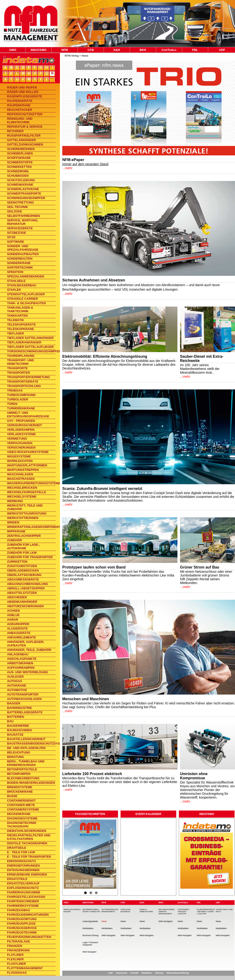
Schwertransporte (24, 194)
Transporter (18, 373)
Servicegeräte (20, 228)
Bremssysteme (20, 787)
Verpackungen (20, 443)
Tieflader (16, 333)
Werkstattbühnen (23, 518)
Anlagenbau (18, 654)
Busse (12, 796)
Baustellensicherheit (26, 739)
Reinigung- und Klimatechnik (20, 120)
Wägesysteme (19, 456)
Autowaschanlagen (24, 699)
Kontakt (134, 973)
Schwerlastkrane (23, 189)
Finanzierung (18, 950)
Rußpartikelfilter (24, 136)
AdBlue (13, 615)
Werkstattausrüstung (27, 513)
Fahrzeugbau (19, 910)
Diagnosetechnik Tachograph (22, 825)
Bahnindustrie (20, 708)
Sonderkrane (19, 263)
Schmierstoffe (20, 162)
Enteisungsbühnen (23, 870)
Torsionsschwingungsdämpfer (31, 351)
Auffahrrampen (21, 668)
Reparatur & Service (25, 127)
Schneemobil (18, 171)
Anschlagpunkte (22, 659)
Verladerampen (21, 430)
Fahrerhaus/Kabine (24, 892)
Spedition (15, 272)
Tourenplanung (21, 356)
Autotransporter (23, 694)
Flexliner (15, 959)
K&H (117, 50)
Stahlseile (16, 281)
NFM (65, 50)
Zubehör (14, 540)
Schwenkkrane (20, 185)
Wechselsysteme (22, 497)
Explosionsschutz (23, 888)
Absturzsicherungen (25, 606)
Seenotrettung (20, 202)
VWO (13, 50)
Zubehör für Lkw (22, 553)
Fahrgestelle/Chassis (26, 897)
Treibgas (15, 390)
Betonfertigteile (22, 769)
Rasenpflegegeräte (25, 96)
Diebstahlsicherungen (27, 831)
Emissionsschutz (22, 861)
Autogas (15, 681)
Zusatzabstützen (22, 566)
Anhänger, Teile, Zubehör (29, 650)
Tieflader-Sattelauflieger (30, 347)
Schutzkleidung (21, 180)
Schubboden (18, 176)
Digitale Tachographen (27, 843)
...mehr (67, 168)
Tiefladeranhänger (24, 342)
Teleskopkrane (20, 329)
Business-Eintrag (90, 935)
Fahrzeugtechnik (22, 932)
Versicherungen (21, 448)
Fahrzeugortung (22, 919)
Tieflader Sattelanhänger (30, 338)
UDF (222, 50)
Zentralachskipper (24, 536)
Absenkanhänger (22, 602)
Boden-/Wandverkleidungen (31, 783)
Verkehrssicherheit (25, 425)
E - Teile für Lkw (21, 852)
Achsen (13, 611)
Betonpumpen (19, 774)
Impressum (121, 973)
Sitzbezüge (17, 233)
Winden (13, 522)
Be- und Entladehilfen (26, 748)
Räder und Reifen (22, 87)
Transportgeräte (23, 382)
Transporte (17, 368)
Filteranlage (19, 941)
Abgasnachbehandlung (27, 584)
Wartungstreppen (23, 470)
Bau (10, 721)
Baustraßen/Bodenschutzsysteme (31, 744)
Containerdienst (21, 801)
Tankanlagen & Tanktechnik (20, 309)
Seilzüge (15, 211)
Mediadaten (88, 928)
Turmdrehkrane (21, 408)
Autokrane (17, 686)
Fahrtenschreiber (23, 901)
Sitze (11, 237)
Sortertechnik (20, 267)
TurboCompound (21, 395)
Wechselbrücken (22, 488)
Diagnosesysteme (22, 818)
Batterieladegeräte (25, 712)
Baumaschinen (19, 730)
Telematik (16, 320)
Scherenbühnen (21, 149)
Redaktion (147, 973)
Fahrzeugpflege (21, 924)
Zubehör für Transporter (30, 557)
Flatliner (15, 955)
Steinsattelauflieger (26, 294)
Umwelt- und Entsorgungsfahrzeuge (28, 415)
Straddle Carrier (23, 299)
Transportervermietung (29, 377)
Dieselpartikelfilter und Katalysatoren (29, 837)
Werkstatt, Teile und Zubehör (25, 507)
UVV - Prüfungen (21, 421)
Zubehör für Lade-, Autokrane (23, 546)
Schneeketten (19, 167)
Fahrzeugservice (22, 928)
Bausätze (15, 735)
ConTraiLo (169, 50)
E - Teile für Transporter (29, 857)
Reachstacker (20, 110)
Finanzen (15, 946)
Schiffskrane (19, 158)
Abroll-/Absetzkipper (26, 588)
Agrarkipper (18, 624)
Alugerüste (17, 628)
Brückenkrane (20, 792)
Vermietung (17, 439)
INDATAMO (38, 50)
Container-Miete (21, 805)
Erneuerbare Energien (27, 874)
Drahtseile (17, 848)
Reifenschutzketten (25, 114)
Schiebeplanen (20, 153)
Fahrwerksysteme (23, 906)
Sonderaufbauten (23, 254)
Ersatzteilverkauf (23, 883)
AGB (110, 973)
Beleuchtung (19, 752)
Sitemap (159, 973)
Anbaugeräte (19, 633)
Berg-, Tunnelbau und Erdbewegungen (26, 763)
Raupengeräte (20, 101)
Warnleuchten (20, 461)
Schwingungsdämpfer (26, 198)
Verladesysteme (21, 434)
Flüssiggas (17, 973)
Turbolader (18, 399)
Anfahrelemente (22, 637)
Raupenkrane (19, 105)
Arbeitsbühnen (20, 663)
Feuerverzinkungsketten (29, 937)
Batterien (16, 717)
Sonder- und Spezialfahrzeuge (23, 248)
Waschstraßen (21, 479)
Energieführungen (23, 866)
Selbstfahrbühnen (23, 216)
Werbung (15, 501)
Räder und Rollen (23, 92)
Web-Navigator (90, 952)
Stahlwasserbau (22, 285)
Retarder (15, 131)
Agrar (13, 620)
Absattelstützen (22, 593)
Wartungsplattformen (27, 465)
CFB (91, 50)
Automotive (17, 690)
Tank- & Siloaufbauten (26, 303)
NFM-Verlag (72, 56)
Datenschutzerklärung (178, 973)
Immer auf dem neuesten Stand (85, 164)
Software (16, 242)
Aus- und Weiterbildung (27, 672)
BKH (143, 50)
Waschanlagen (20, 474)
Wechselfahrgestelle (27, 492)
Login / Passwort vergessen (90, 944)
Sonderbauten (20, 259)
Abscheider (17, 597)
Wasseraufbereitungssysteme (31, 483)
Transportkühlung (24, 386)
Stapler (14, 290)
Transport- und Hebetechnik (20, 362)
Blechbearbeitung (23, 778)
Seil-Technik (18, 207)
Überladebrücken (23, 571)
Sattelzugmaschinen (25, 144)
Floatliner (16, 964)
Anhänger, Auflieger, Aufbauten (26, 644)
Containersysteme (23, 809)
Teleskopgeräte (21, 325)
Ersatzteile (17, 879)
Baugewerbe (18, 726)
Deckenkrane (19, 814)
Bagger (14, 703)
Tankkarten (17, 316)
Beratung (16, 757)
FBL (195, 50)
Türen (12, 404)
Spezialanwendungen (26, 276)
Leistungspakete (90, 921)
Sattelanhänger (22, 140)
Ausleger (15, 677)
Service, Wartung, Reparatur (23, 222)
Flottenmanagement (25, 968)
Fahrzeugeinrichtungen (28, 915)
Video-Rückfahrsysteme (28, 452)
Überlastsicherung (24, 575)
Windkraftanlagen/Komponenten (31, 527)
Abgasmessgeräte (23, 579)
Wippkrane (16, 531)
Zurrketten (17, 562)
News (85, 56)
